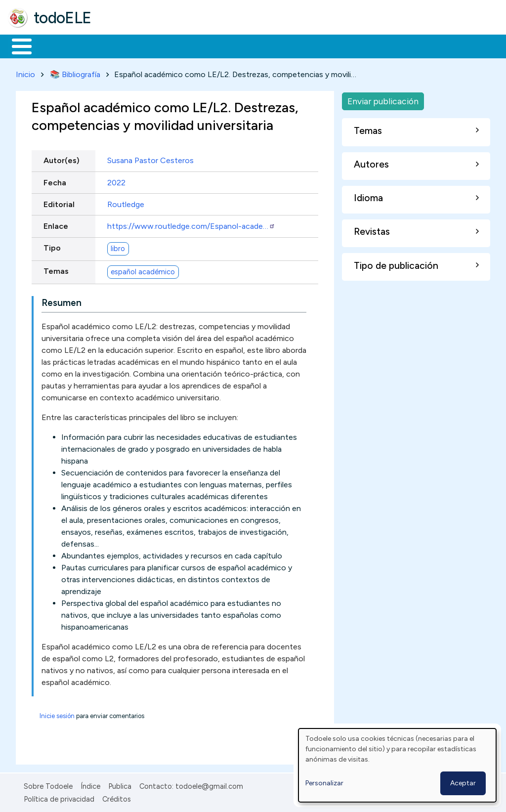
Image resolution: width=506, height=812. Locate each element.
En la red (233, 45)
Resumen (62, 301)
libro (118, 247)
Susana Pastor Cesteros (150, 159)
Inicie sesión (57, 714)
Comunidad (361, 45)
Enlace (56, 224)
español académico (143, 270)
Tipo (52, 246)
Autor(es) (62, 159)
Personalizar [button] (324, 783)
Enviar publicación (383, 99)
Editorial (59, 202)
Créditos (117, 797)
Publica (120, 784)
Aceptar (463, 783)
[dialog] (397, 765)
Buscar (406, 45)
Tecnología (295, 45)
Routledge (126, 202)
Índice (90, 784)
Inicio (17, 45)
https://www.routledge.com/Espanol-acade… (191, 224)
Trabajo (178, 45)
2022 (116, 181)
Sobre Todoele (48, 784)
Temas (56, 270)
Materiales (55, 45)
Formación (119, 45)
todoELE (63, 18)
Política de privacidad (59, 797)
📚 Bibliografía (75, 72)
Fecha (55, 181)
